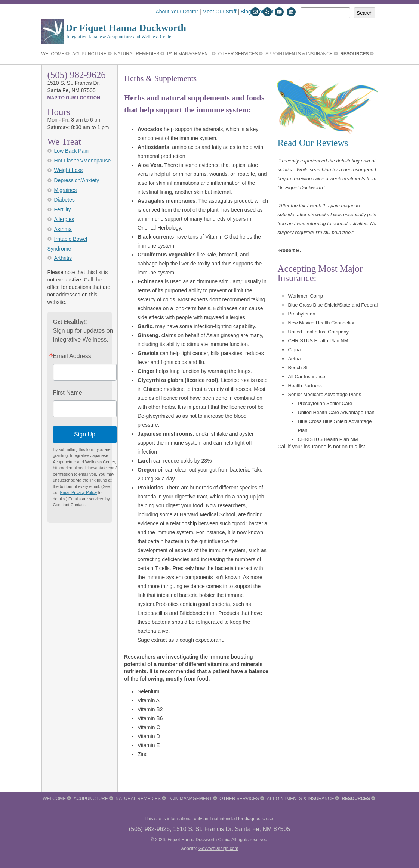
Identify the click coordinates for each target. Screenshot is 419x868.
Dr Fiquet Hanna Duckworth (126, 28)
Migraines (66, 190)
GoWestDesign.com (218, 849)
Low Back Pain (72, 151)
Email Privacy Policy (78, 492)
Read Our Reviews (313, 143)
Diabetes (64, 200)
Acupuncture (89, 54)
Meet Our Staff (220, 12)
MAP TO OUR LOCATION (74, 98)
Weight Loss (69, 170)
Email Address (72, 356)
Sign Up (85, 434)
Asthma (63, 229)
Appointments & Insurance (299, 54)
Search (364, 13)
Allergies (64, 219)
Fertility (63, 209)
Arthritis (63, 258)
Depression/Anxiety (77, 180)
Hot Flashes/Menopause (83, 161)
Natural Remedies (137, 54)
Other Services (238, 54)
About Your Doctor (177, 12)
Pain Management (189, 54)
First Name (68, 393)
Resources (354, 54)
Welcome (53, 54)
